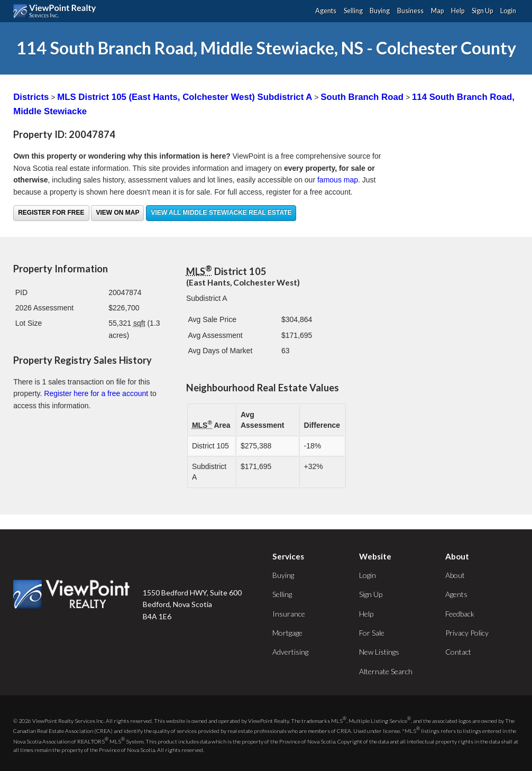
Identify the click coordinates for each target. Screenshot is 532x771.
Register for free (51, 213)
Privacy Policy (467, 633)
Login (508, 11)
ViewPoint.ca (57, 11)
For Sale (372, 633)
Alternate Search (386, 671)
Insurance (289, 614)
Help (458, 11)
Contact (458, 652)
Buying (380, 11)
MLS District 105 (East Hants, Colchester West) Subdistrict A (185, 97)
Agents (326, 11)
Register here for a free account (96, 393)
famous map (338, 180)
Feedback (460, 614)
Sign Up (482, 11)
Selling (353, 11)
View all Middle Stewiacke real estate (221, 213)
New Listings (379, 652)
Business (410, 11)
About (455, 575)
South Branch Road (362, 97)
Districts (31, 97)
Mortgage (287, 633)
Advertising (290, 652)
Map (437, 11)
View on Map (117, 213)
